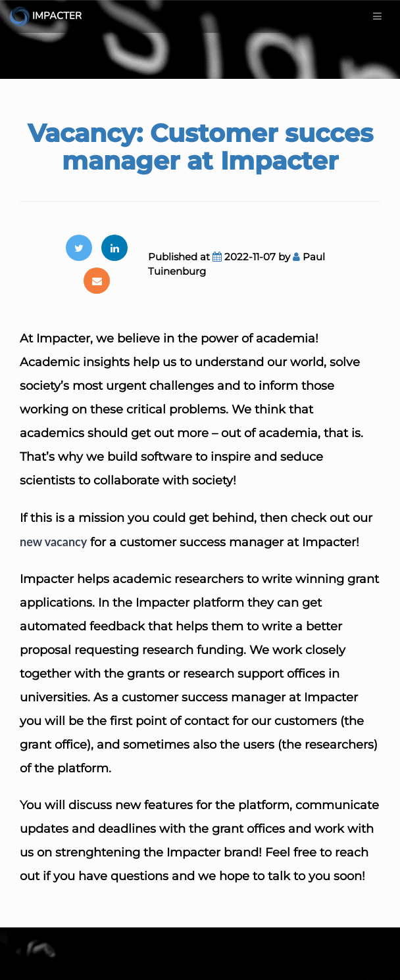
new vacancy (53, 542)
